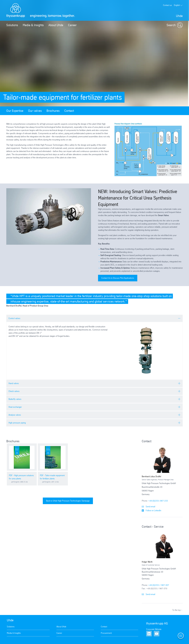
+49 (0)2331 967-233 (158, 501)
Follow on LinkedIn (151, 510)
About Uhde (56, 25)
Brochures (53, 111)
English (178, 5)
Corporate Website (154, 629)
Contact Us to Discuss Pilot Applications (118, 278)
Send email (148, 507)
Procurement (106, 633)
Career (72, 25)
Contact (69, 111)
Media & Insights (33, 25)
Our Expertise (15, 111)
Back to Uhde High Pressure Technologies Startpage (68, 501)
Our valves (35, 111)
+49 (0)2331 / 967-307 (159, 585)
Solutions (12, 25)
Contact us (167, 5)
